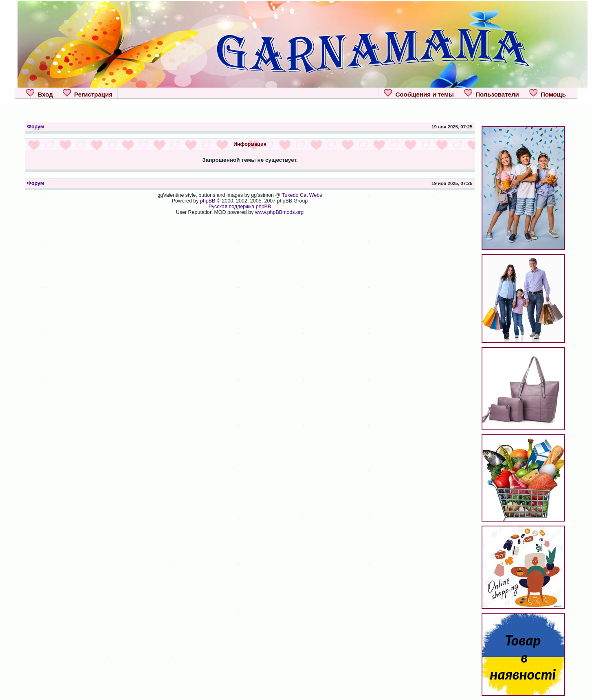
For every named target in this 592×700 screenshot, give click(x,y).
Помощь (548, 93)
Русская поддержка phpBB (240, 207)
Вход (39, 93)
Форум (35, 127)
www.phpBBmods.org (279, 212)
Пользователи (492, 93)
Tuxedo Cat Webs (302, 195)
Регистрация (88, 93)
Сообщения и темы (419, 93)
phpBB (208, 201)
